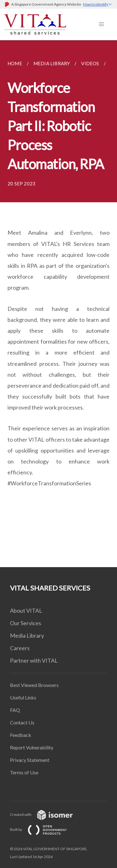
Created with (46, 814)
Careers (20, 648)
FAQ (15, 710)
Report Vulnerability (32, 747)
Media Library (27, 635)
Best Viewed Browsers (34, 685)
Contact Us (22, 722)
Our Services (26, 623)
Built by (43, 829)
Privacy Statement (30, 760)
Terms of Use (24, 772)
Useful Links (23, 697)
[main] (58, 304)
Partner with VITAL (34, 660)
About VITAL (26, 611)
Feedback (21, 735)
